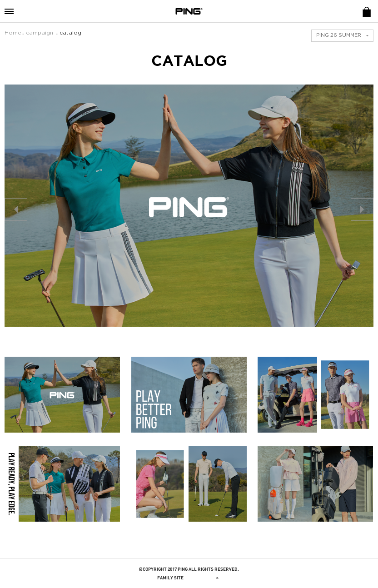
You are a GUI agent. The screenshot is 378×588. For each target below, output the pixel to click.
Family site (189, 578)
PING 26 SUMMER (339, 35)
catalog (70, 33)
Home (13, 33)
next (362, 209)
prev (16, 209)
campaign (40, 33)
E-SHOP (367, 11)
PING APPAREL (189, 11)
